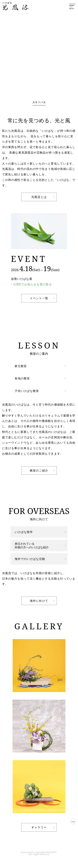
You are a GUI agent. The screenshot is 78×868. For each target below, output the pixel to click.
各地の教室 (22, 378)
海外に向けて (39, 601)
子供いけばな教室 (27, 391)
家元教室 (21, 366)
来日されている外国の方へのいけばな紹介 (32, 545)
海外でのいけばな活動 (30, 559)
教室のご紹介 (39, 470)
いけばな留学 (24, 532)
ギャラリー (39, 827)
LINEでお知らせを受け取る (33, 284)
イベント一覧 (39, 298)
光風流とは (39, 197)
